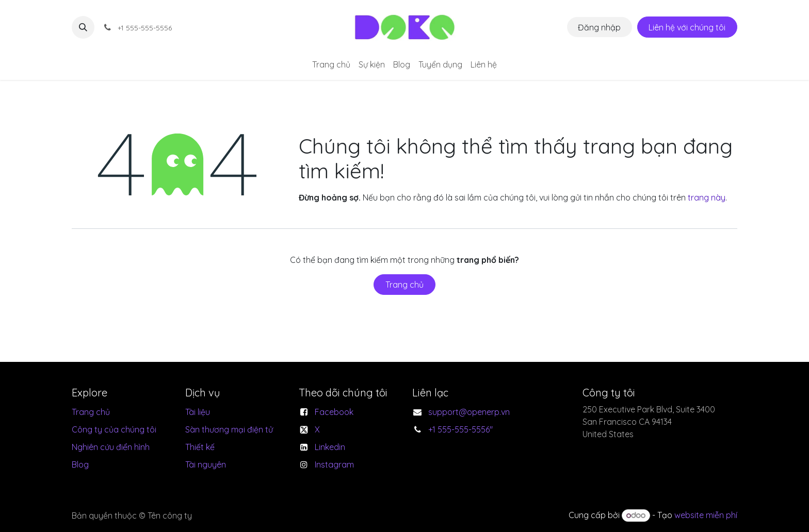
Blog (80, 464)
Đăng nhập (599, 27)
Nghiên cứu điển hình (111, 447)
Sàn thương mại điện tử (229, 429)
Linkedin (330, 447)
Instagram (334, 464)
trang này (707, 197)
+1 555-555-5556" (460, 429)
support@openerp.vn (469, 412)
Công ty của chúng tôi (114, 429)
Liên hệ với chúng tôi (687, 27)
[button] (83, 27)
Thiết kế (200, 447)
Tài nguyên (206, 464)
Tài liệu (198, 412)
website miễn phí (706, 515)
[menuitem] (331, 64)
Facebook (334, 412)
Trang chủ (405, 285)
